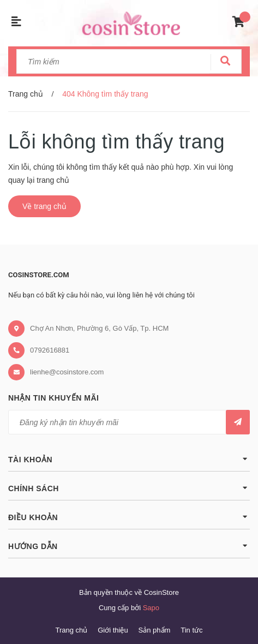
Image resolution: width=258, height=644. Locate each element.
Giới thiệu (113, 630)
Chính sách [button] (129, 488)
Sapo (151, 608)
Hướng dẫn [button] (129, 545)
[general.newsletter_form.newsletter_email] (129, 422)
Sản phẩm (155, 630)
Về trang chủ (44, 206)
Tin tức (191, 630)
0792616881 (50, 350)
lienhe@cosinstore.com (67, 372)
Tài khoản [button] (129, 459)
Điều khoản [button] (129, 517)
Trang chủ (71, 630)
